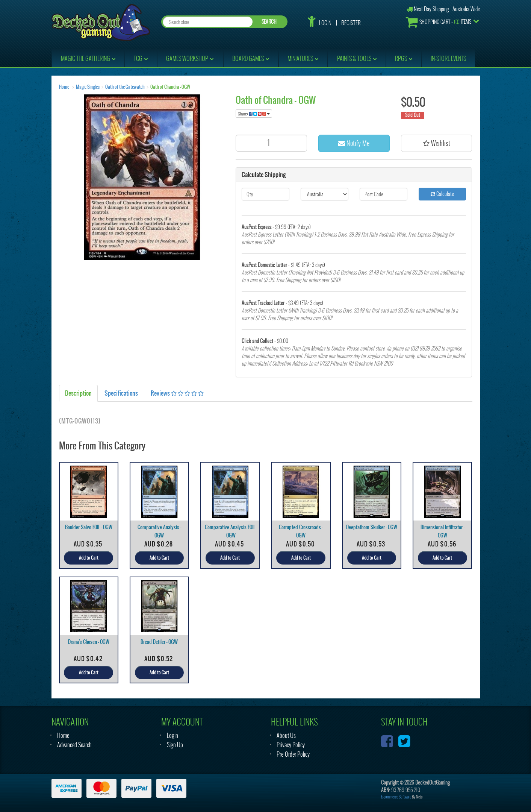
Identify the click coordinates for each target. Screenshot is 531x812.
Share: (254, 114)
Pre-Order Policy (293, 754)
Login (325, 23)
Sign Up (175, 745)
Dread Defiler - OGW (159, 642)
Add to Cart (89, 558)
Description (78, 393)
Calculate (442, 194)
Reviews (177, 393)
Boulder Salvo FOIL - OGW (89, 527)
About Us (286, 735)
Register (351, 23)
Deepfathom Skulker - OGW (372, 527)
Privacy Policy (291, 745)
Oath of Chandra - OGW (170, 87)
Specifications (121, 393)
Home (64, 87)
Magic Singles (88, 87)
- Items (439, 22)
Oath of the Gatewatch (125, 87)
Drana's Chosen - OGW (89, 642)
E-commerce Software (396, 797)
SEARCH (269, 22)
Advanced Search (74, 745)
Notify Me (354, 143)
